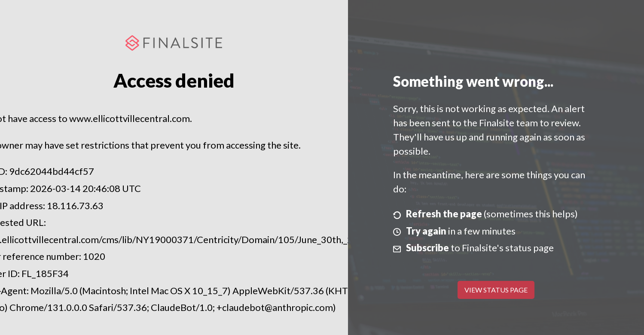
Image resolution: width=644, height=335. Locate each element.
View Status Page (496, 290)
